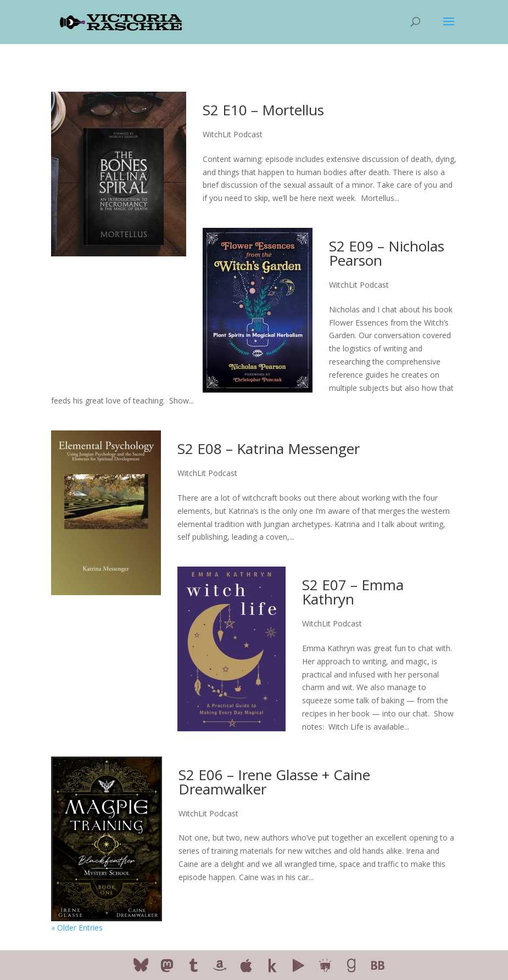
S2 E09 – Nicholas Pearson (387, 253)
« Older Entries (77, 928)
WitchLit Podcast (233, 134)
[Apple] (246, 966)
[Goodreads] (351, 966)
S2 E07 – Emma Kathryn (353, 592)
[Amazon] (220, 966)
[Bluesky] (141, 965)
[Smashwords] (325, 966)
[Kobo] (272, 966)
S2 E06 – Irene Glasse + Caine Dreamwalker (274, 782)
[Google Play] (299, 966)
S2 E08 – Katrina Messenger (269, 449)
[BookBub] (378, 966)
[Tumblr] (193, 966)
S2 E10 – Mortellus (263, 110)
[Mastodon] (167, 966)
